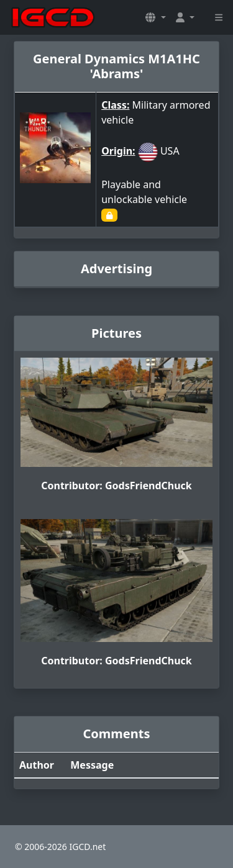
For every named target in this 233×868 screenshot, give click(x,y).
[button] (155, 17)
